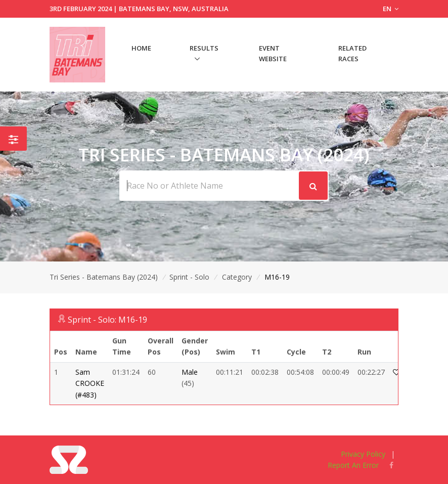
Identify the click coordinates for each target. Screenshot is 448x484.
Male (190, 372)
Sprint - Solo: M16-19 (107, 320)
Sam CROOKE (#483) (90, 383)
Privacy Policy (363, 454)
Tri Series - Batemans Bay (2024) (104, 277)
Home (141, 48)
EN (391, 9)
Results (204, 48)
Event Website (273, 53)
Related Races (352, 53)
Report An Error (353, 465)
